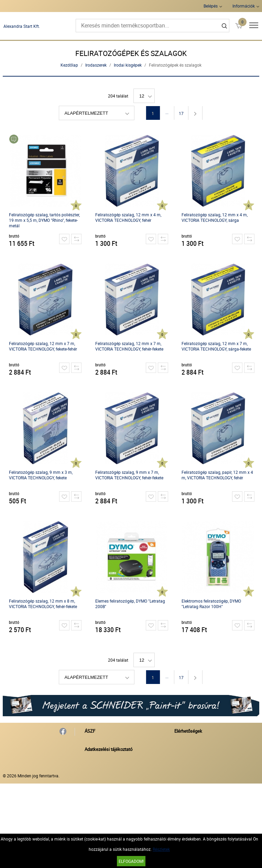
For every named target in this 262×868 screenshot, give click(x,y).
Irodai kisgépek (128, 65)
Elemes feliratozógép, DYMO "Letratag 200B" (130, 604)
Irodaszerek (96, 65)
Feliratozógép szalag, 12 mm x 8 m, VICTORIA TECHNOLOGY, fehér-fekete (43, 604)
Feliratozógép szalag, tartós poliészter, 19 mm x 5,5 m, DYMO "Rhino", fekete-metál (44, 220)
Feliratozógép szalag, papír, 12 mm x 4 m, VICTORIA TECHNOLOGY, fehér (217, 475)
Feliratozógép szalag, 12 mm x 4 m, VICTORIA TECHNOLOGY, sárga (215, 217)
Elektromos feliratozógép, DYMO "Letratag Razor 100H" (211, 604)
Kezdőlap (69, 65)
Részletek (161, 849)
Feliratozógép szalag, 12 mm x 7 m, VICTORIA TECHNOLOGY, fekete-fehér (43, 346)
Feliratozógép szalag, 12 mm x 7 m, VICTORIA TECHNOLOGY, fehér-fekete (129, 346)
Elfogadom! (131, 861)
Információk (244, 6)
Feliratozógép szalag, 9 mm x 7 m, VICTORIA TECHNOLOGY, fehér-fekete (129, 475)
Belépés (211, 6)
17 (181, 113)
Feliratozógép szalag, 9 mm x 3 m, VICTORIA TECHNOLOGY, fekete (41, 475)
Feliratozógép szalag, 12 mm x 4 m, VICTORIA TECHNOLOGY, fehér (128, 217)
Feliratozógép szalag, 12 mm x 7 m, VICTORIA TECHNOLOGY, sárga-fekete (216, 346)
